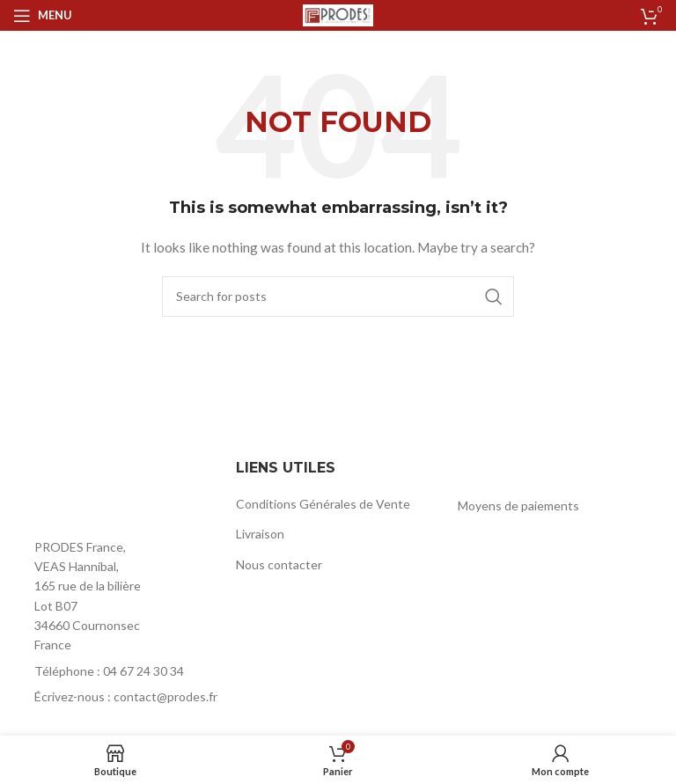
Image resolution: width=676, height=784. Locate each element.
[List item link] (116, 671)
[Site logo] (338, 14)
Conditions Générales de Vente (323, 504)
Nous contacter (279, 564)
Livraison (260, 534)
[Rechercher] (338, 297)
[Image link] (110, 491)
